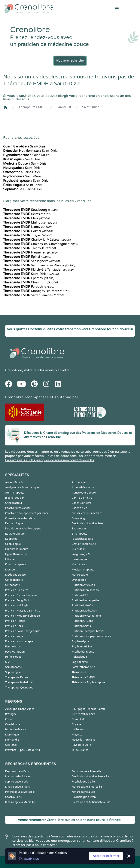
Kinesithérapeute (16, 564)
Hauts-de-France (16, 729)
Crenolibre (14, 370)
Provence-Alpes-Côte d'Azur (23, 750)
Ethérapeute (80, 534)
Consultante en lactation (20, 518)
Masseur (10, 570)
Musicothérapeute (83, 570)
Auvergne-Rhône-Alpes (20, 709)
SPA (8, 662)
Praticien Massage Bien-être (23, 611)
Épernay (29, 278)
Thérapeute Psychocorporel (89, 682)
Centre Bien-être (82, 498)
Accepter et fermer (106, 856)
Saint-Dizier (90, 107)
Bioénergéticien (15, 498)
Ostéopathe (13, 585)
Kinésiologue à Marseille (20, 802)
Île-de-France (80, 750)
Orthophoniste (14, 580)
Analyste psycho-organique (22, 488)
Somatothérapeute (83, 667)
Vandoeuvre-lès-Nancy (39, 265)
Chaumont (30, 282)
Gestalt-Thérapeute (84, 544)
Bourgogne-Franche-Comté (89, 709)
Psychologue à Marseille (20, 792)
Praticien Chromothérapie (21, 595)
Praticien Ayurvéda (83, 585)
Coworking (78, 518)
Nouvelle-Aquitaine (84, 740)
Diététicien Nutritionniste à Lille (91, 802)
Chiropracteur (14, 503)
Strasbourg (31, 210)
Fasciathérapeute (82, 539)
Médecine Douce (15, 575)
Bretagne (11, 714)
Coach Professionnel (18, 508)
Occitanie (11, 745)
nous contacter (46, 845)
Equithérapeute (15, 534)
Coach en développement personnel (27, 513)
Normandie (12, 740)
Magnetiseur (80, 564)
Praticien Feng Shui (17, 600)
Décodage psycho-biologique (23, 529)
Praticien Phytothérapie (86, 616)
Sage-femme (80, 662)
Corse (9, 719)
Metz (26, 218)
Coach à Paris (13, 797)
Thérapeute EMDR (32, 107)
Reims (27, 214)
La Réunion (79, 729)
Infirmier (10, 559)
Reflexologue (13, 657)
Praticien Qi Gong (83, 621)
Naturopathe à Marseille (87, 787)
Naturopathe (80, 575)
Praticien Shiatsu (82, 626)
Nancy (27, 227)
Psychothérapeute (83, 652)
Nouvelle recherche (70, 61)
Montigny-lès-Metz (37, 291)
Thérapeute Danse (16, 677)
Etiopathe (11, 539)
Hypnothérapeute (16, 554)
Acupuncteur (80, 482)
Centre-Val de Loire (84, 714)
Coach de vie (79, 508)
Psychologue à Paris (17, 771)
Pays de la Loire (81, 745)
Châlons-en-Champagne (41, 244)
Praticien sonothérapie (19, 641)
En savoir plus (29, 859)
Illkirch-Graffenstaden (38, 270)
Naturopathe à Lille (84, 792)
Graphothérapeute (17, 549)
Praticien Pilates (15, 621)
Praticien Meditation (84, 611)
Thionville (29, 248)
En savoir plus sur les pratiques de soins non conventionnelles (50, 460)
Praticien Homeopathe (86, 600)
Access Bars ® (14, 482)
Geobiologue (13, 544)
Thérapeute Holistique (19, 682)
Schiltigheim (31, 261)
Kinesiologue (80, 559)
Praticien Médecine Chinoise (22, 616)
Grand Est (64, 107)
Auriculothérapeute (84, 493)
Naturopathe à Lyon (17, 777)
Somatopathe (13, 667)
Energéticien (80, 529)
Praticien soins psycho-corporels (92, 636)
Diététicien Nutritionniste (87, 523)
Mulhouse (30, 223)
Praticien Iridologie (17, 606)
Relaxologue (79, 657)
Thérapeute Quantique (19, 688)
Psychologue (13, 647)
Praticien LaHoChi (83, 606)
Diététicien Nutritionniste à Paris (92, 777)
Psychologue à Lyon (84, 797)
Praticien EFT (80, 595)
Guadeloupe (13, 724)
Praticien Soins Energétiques (23, 631)
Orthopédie (79, 580)
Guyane (76, 724)
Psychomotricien (82, 647)
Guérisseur (78, 549)
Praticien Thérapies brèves (88, 631)
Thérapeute (79, 672)
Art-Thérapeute (15, 493)
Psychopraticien (15, 652)
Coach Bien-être (82, 503)
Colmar (28, 231)
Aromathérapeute (83, 488)
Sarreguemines (34, 295)
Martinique (12, 735)
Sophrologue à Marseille (87, 771)
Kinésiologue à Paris (17, 787)
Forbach (29, 287)
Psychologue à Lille (83, 782)
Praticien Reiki (14, 626)
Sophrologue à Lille (17, 782)
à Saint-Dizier (25, 147)
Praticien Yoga (14, 636)
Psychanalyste (80, 641)
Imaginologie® (81, 554)
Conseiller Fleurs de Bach (87, 513)
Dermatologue (14, 523)
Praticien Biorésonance (86, 590)
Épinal (27, 257)
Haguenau (30, 253)
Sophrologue (13, 672)
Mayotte (77, 735)
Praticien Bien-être (17, 590)
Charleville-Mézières (37, 240)
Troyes (28, 235)
